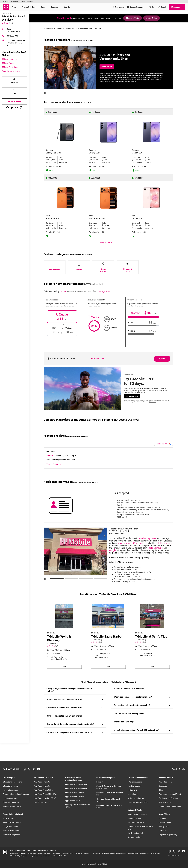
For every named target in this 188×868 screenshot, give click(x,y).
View (64, 667)
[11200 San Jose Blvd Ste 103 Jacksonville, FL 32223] (14, 43)
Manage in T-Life (132, 18)
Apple (150, 548)
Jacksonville (70, 29)
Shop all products (108, 243)
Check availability (108, 72)
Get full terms (139, 80)
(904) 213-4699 (56, 654)
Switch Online (152, 18)
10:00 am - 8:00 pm (14, 30)
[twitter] (12, 108)
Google (113, 550)
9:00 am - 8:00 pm (148, 646)
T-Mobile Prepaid (8, 63)
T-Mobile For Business (10, 67)
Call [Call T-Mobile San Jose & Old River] (14, 92)
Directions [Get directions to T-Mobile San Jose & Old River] (14, 81)
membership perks (147, 538)
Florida (59, 29)
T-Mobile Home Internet (11, 59)
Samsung (158, 548)
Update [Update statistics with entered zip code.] (162, 359)
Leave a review (163, 444)
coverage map (103, 291)
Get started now (132, 396)
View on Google (54, 464)
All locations (48, 29)
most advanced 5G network (131, 543)
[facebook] (8, 108)
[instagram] (21, 108)
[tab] (75, 690)
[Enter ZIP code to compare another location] (97, 359)
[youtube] (17, 108)
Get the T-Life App (14, 101)
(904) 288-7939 (10, 36)
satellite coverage (164, 543)
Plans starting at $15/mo (11, 71)
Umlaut (63, 291)
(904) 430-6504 (144, 650)
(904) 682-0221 (100, 650)
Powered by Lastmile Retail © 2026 (94, 864)
